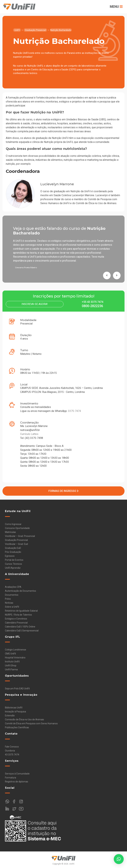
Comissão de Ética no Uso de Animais (24, 719)
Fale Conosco (12, 747)
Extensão (10, 716)
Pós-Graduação (13, 552)
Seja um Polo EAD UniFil (17, 689)
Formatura (11, 778)
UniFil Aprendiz (13, 568)
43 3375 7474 (12, 755)
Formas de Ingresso (63, 491)
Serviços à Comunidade (17, 774)
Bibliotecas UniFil (14, 708)
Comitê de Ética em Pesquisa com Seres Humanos (31, 723)
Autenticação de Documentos (21, 591)
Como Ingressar (13, 524)
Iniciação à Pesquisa (15, 712)
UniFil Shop (11, 666)
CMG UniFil (10, 654)
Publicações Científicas (17, 727)
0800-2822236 (92, 306)
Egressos (10, 556)
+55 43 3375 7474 (92, 302)
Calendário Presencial (16, 623)
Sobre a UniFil (12, 607)
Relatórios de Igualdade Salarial (21, 611)
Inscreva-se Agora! (35, 304)
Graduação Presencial (16, 540)
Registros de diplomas (17, 782)
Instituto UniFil (12, 662)
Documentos (12, 595)
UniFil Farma (11, 670)
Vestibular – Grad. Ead (16, 544)
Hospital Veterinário (15, 658)
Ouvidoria (10, 751)
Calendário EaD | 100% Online (20, 627)
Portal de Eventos (14, 560)
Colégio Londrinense (16, 650)
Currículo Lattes (29, 434)
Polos (8, 599)
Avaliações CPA (13, 587)
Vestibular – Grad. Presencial (20, 536)
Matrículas (10, 532)
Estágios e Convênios (16, 619)
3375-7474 (74, 411)
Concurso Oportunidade (17, 528)
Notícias (9, 603)
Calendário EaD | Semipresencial (22, 631)
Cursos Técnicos (13, 564)
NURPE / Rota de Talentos (18, 615)
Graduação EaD (13, 548)
